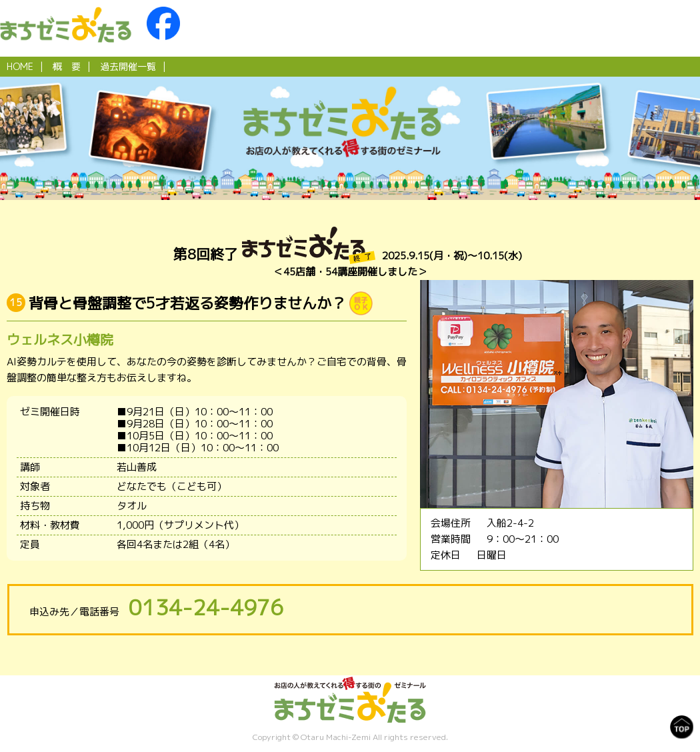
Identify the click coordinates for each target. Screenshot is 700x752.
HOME (20, 66)
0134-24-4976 (206, 607)
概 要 (67, 66)
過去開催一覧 (128, 66)
